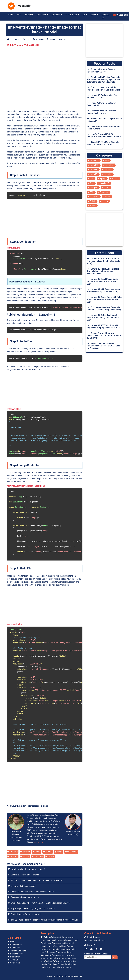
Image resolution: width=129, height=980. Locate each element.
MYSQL (115, 179)
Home (11, 15)
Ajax (92, 183)
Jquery (102, 179)
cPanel (93, 206)
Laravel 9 (94, 170)
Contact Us (105, 16)
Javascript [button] (42, 15)
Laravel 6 (13, 852)
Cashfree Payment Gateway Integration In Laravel (101, 112)
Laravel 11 (94, 161)
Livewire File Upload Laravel (22, 886)
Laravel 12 (94, 165)
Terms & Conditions (18, 951)
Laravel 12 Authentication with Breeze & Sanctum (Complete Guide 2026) (103, 317)
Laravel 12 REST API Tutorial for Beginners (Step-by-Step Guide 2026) (104, 327)
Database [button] (56, 15)
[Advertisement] (58, 5)
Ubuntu (105, 201)
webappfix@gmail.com (94, 940)
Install (37, 852)
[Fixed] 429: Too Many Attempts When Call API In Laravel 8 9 (103, 143)
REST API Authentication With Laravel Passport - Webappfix (36, 880)
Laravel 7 (13, 856)
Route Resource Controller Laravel (24, 914)
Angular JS (105, 183)
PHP (19, 15)
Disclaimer (14, 957)
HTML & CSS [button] (72, 15)
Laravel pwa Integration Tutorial (23, 875)
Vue (91, 179)
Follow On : (91, 945)
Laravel (50, 856)
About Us (13, 960)
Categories (14, 948)
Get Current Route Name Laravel (23, 897)
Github (93, 201)
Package (25, 852)
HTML (106, 188)
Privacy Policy (15, 954)
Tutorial (48, 852)
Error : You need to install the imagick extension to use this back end (104, 89)
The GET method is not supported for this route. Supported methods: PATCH (43, 920)
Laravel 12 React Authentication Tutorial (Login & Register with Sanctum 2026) (103, 271)
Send (115, 957)
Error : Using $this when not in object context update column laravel (39, 903)
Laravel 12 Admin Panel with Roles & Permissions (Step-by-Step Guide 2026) (104, 299)
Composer (37, 856)
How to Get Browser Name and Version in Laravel (31, 892)
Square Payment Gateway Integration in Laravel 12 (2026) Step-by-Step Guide (104, 335)
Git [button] (84, 15)
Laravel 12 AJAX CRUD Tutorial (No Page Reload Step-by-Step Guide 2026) (103, 261)
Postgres (94, 188)
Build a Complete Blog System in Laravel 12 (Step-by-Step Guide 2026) (104, 309)
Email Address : (93, 937)
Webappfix (52, 976)
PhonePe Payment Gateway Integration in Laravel (101, 70)
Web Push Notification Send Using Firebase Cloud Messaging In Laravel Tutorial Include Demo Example (104, 80)
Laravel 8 (108, 170)
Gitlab (108, 197)
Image (59, 852)
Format (25, 856)
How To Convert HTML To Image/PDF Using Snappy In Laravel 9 (104, 135)
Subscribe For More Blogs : (101, 956)
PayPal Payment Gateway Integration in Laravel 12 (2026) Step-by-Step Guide (104, 346)
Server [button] (94, 15)
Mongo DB (94, 197)
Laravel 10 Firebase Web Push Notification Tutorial (102, 96)
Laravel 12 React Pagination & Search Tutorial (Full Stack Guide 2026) (102, 281)
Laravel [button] (28, 15)
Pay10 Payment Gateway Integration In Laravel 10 (31, 909)
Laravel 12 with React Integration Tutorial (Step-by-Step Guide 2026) (104, 290)
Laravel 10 (109, 165)
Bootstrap (104, 192)
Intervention (71, 852)
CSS (92, 192)
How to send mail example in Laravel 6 (26, 869)
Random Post (15, 945)
